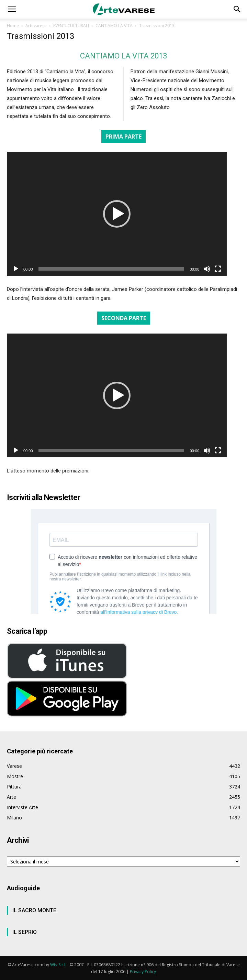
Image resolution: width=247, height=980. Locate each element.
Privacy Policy (143, 972)
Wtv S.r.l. (58, 965)
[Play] (16, 269)
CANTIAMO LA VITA (114, 26)
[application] (117, 214)
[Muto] (207, 269)
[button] (12, 9)
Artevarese (36, 26)
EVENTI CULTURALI (71, 26)
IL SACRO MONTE (34, 910)
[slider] (111, 269)
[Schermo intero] (218, 269)
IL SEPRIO (25, 932)
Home (13, 26)
